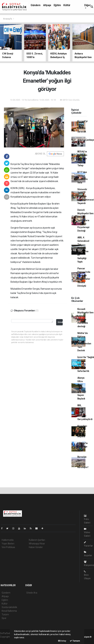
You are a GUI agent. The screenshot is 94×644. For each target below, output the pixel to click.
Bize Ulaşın (87, 575)
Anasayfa (8, 19)
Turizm (5, 614)
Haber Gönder (36, 547)
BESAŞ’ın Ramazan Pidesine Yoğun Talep (82, 158)
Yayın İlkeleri (8, 544)
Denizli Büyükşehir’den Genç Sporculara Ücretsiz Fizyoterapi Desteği (85, 220)
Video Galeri (87, 532)
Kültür (67, 5)
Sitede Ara (32, 593)
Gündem (36, 5)
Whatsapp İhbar (37, 544)
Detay (62, 641)
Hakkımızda (8, 540)
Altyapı (47, 5)
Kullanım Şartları (37, 540)
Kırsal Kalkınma (9, 611)
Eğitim (57, 5)
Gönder (60, 322)
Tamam (75, 641)
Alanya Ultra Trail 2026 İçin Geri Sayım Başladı (82, 388)
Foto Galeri (87, 519)
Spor (4, 618)
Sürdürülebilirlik (9, 607)
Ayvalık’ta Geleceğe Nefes (82, 447)
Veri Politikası (8, 547)
